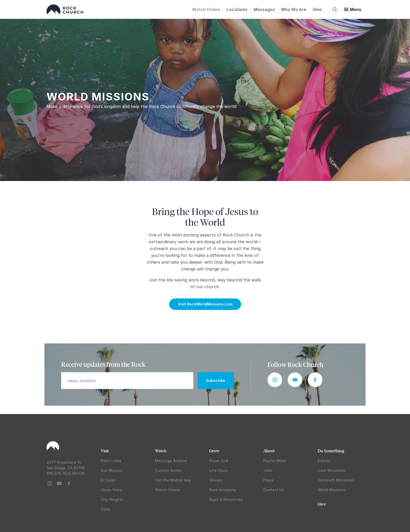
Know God (219, 461)
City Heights (112, 499)
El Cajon (108, 480)
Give (317, 9)
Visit (105, 451)
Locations (237, 9)
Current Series (168, 470)
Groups (216, 480)
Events (324, 461)
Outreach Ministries (336, 480)
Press (268, 480)
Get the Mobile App (173, 480)
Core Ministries (332, 470)
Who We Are (294, 9)
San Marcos (112, 470)
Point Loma (111, 461)
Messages (264, 9)
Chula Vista (111, 490)
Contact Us (274, 490)
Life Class (218, 470)
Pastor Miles (275, 461)
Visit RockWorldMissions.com (205, 304)
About (269, 451)
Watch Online (206, 9)
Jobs (268, 470)
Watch (161, 451)
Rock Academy (223, 490)
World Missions (332, 490)
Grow (214, 451)
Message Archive (171, 461)
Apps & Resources (226, 499)
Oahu (106, 509)
